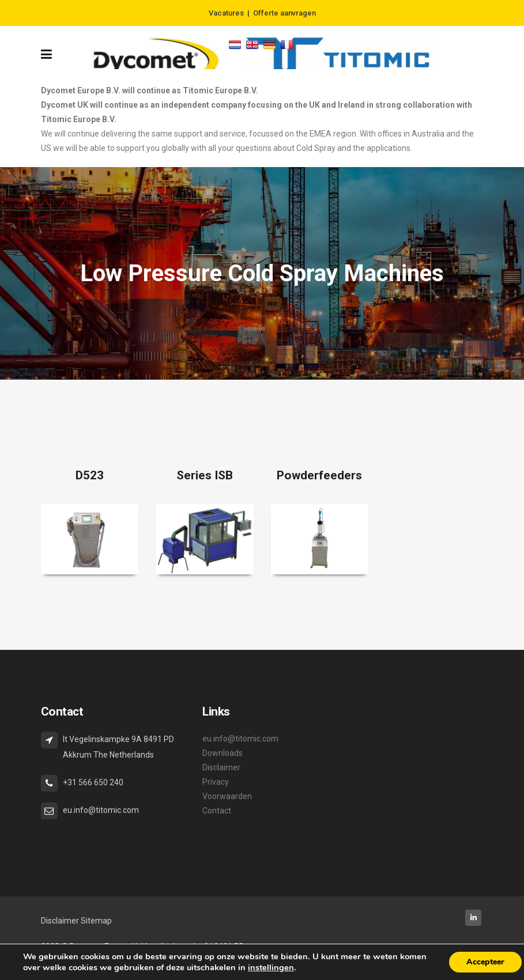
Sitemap (96, 921)
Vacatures (226, 13)
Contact (217, 811)
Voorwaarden (227, 796)
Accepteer (485, 962)
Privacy (216, 782)
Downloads (223, 753)
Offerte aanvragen (284, 13)
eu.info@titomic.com (240, 739)
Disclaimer (221, 767)
